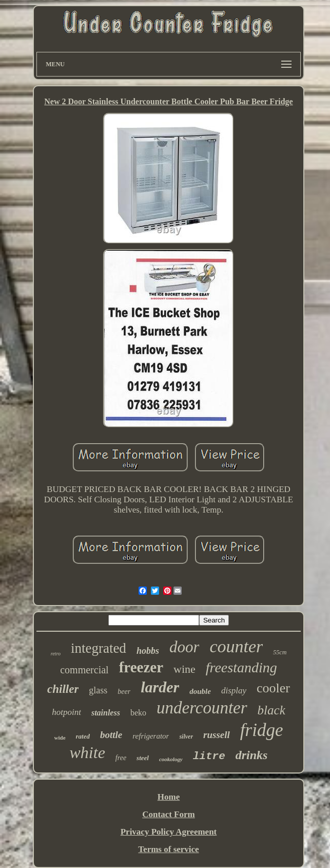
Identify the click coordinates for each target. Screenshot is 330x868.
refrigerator (151, 736)
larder (160, 687)
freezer (141, 667)
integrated (99, 648)
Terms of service (168, 849)
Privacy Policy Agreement (169, 832)
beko (138, 713)
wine (185, 669)
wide (60, 738)
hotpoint (66, 712)
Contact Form (168, 814)
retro (56, 654)
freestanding (241, 667)
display (234, 691)
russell (217, 735)
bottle (111, 735)
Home (169, 797)
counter (236, 646)
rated (83, 736)
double (200, 691)
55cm (280, 652)
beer (124, 692)
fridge (262, 730)
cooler (273, 688)
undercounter (202, 708)
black (271, 710)
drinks (252, 755)
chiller (63, 689)
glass (98, 690)
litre (209, 756)
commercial (84, 670)
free (121, 758)
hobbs (148, 651)
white (88, 752)
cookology (171, 759)
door (185, 647)
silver (186, 737)
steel (143, 758)
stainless (106, 713)
